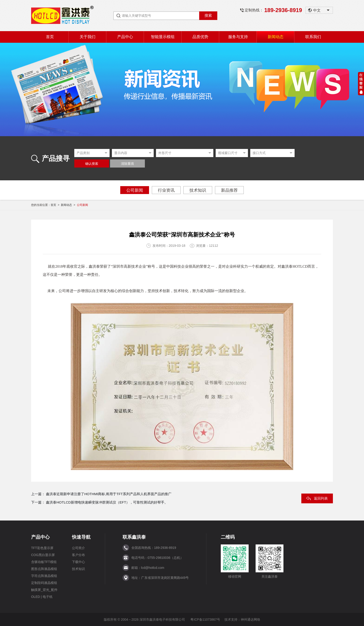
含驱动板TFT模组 (44, 562)
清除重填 (127, 164)
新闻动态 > (69, 205)
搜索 (208, 15)
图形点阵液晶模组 (44, 569)
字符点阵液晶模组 (44, 576)
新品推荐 (229, 190)
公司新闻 (135, 190)
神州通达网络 (250, 619)
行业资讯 (166, 190)
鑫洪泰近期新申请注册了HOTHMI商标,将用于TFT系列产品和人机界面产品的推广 (109, 494)
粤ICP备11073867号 (205, 619)
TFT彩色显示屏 (42, 548)
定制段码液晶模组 (44, 583)
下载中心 (78, 562)
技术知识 (198, 190)
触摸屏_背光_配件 (44, 590)
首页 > (56, 205)
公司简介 (78, 548)
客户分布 (78, 555)
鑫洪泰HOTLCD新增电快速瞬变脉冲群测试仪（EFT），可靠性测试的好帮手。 (107, 502)
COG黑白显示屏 (43, 555)
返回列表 (321, 498)
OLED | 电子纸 (42, 597)
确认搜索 (92, 164)
